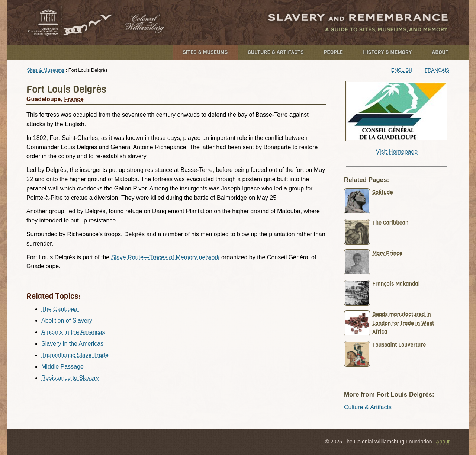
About (440, 52)
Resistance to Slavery (70, 378)
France (74, 99)
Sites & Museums (205, 52)
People (334, 52)
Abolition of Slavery (67, 321)
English (402, 70)
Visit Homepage (397, 152)
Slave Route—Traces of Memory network (165, 257)
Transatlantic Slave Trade (75, 355)
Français (437, 70)
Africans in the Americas (73, 332)
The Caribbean (61, 309)
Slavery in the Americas (72, 344)
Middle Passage (62, 367)
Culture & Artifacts (276, 52)
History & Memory (387, 52)
